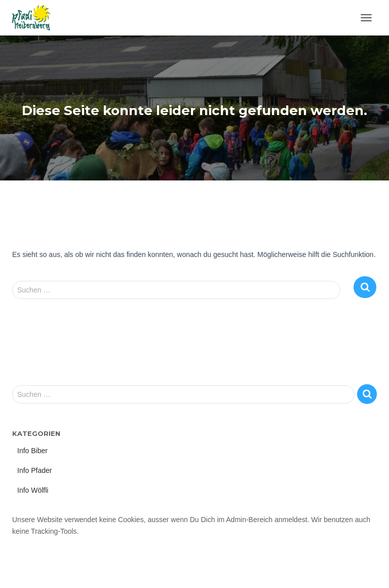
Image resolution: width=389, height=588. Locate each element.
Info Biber (32, 451)
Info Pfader (35, 470)
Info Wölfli (33, 490)
